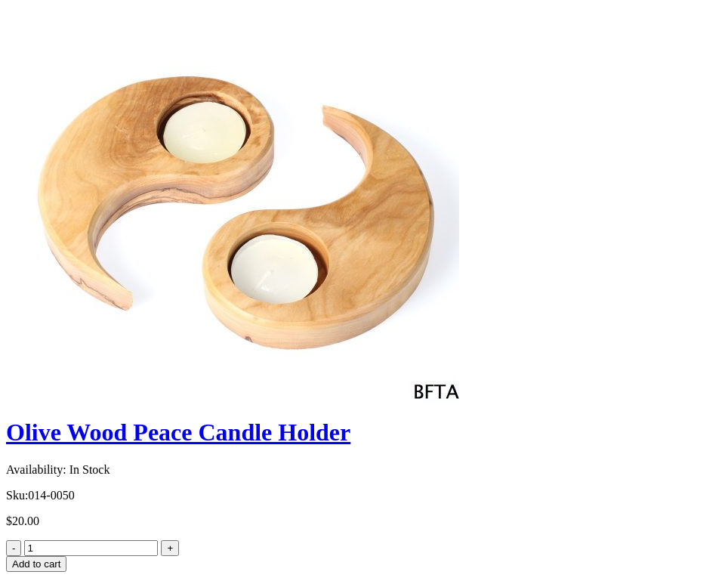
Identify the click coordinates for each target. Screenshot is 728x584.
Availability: (36, 470)
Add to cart (36, 564)
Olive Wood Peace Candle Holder (178, 432)
